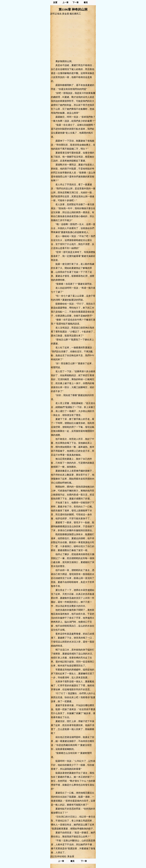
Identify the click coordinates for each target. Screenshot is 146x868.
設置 (55, 2)
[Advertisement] (73, 37)
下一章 (76, 2)
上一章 (65, 2)
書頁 (86, 2)
